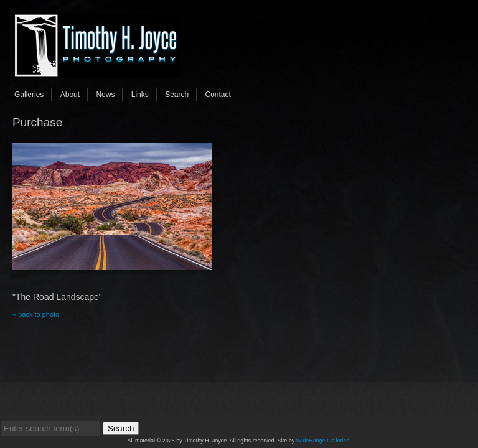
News (105, 95)
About (70, 95)
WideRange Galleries (323, 441)
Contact (218, 95)
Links (140, 95)
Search (177, 95)
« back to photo (36, 314)
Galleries (29, 95)
